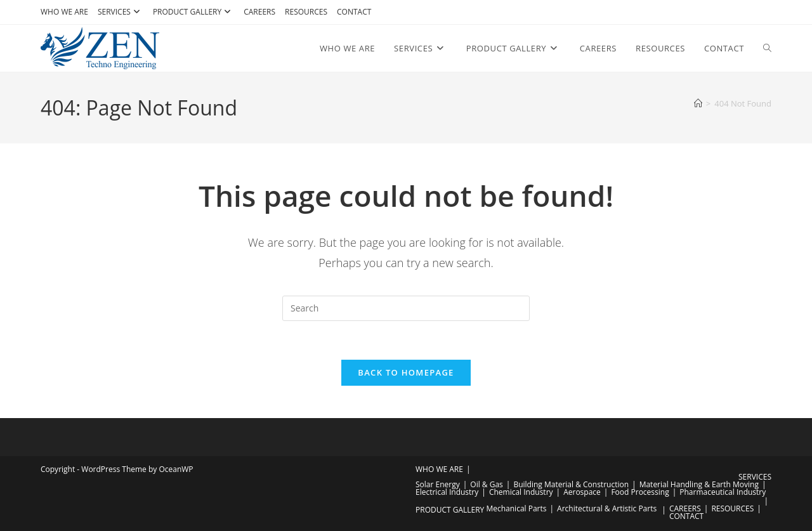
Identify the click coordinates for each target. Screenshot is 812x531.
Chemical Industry (521, 492)
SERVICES (121, 12)
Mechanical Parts (516, 508)
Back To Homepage (406, 372)
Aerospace (582, 492)
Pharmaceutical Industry (723, 492)
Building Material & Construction (571, 484)
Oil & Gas (486, 484)
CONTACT (354, 12)
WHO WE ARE (64, 12)
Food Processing (640, 492)
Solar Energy (438, 484)
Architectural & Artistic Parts (607, 508)
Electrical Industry (447, 492)
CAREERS (259, 12)
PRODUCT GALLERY (193, 12)
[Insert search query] (406, 308)
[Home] (698, 103)
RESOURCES (306, 12)
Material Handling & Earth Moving (699, 484)
